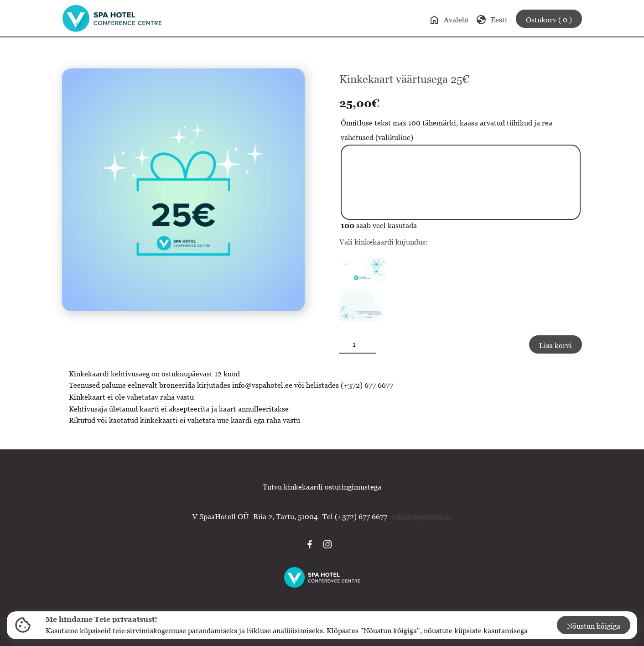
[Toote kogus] (358, 344)
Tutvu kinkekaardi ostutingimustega (322, 487)
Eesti (491, 20)
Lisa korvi (556, 345)
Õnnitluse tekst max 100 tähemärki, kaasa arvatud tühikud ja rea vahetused (447, 130)
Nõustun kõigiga (594, 626)
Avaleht (449, 20)
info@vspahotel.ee (422, 516)
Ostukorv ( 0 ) (549, 20)
